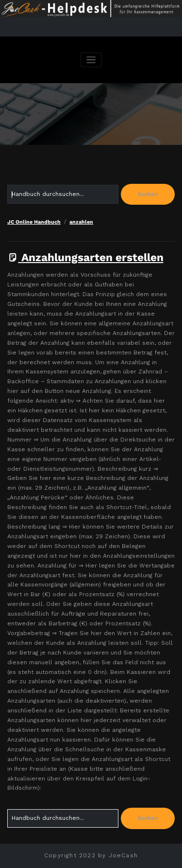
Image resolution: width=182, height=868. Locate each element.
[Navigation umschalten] (91, 60)
